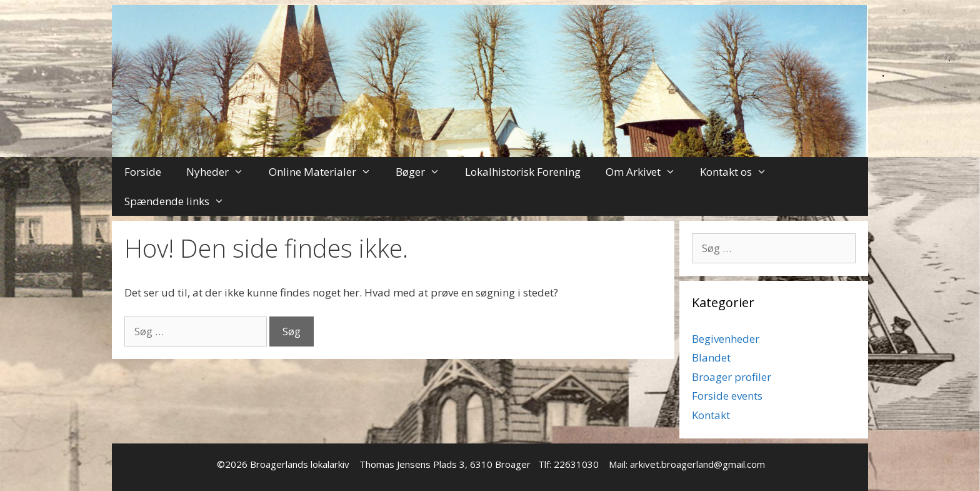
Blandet (711, 357)
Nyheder (221, 172)
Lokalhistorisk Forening (523, 172)
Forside (143, 172)
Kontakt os (740, 172)
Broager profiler (732, 377)
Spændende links (181, 201)
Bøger (424, 172)
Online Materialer (326, 172)
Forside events (727, 396)
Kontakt (711, 415)
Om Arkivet (647, 172)
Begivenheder (726, 339)
